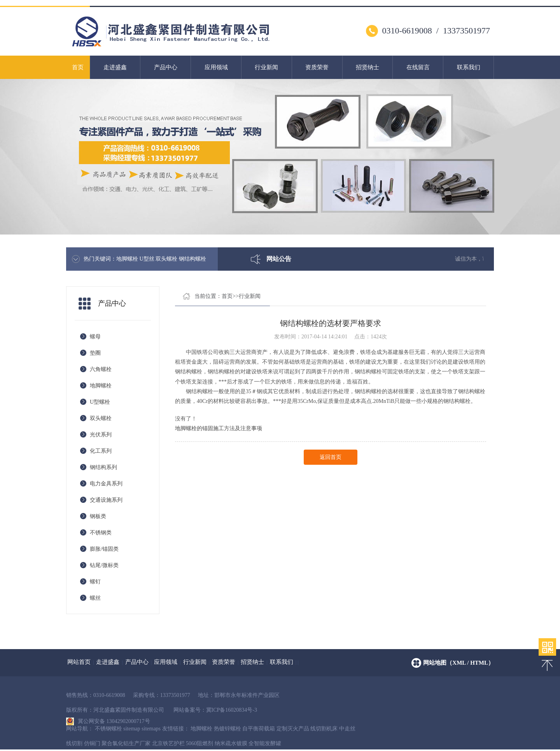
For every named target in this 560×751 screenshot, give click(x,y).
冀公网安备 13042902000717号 (108, 719)
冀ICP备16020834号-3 (232, 710)
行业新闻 (266, 67)
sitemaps (151, 729)
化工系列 (101, 451)
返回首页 (331, 457)
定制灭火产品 (293, 729)
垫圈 (95, 353)
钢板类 (98, 516)
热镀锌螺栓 (227, 729)
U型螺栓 (100, 402)
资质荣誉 (317, 67)
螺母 (95, 337)
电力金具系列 (106, 484)
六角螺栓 (101, 369)
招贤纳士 (367, 67)
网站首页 (79, 662)
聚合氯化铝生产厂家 (126, 743)
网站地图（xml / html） (458, 663)
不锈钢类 (101, 533)
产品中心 (166, 67)
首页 (78, 67)
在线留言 (418, 67)
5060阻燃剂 (199, 743)
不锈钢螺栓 (108, 729)
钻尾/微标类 (104, 565)
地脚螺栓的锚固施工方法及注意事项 (219, 428)
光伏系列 (101, 435)
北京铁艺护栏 (168, 743)
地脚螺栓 (101, 386)
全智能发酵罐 (265, 743)
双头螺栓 (101, 418)
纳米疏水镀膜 (231, 743)
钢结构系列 (103, 467)
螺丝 (95, 598)
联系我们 (469, 67)
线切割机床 (324, 729)
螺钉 (95, 582)
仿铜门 (92, 743)
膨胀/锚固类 (104, 549)
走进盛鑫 (115, 67)
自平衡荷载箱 (259, 729)
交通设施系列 (106, 500)
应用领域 (216, 67)
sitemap (132, 729)
